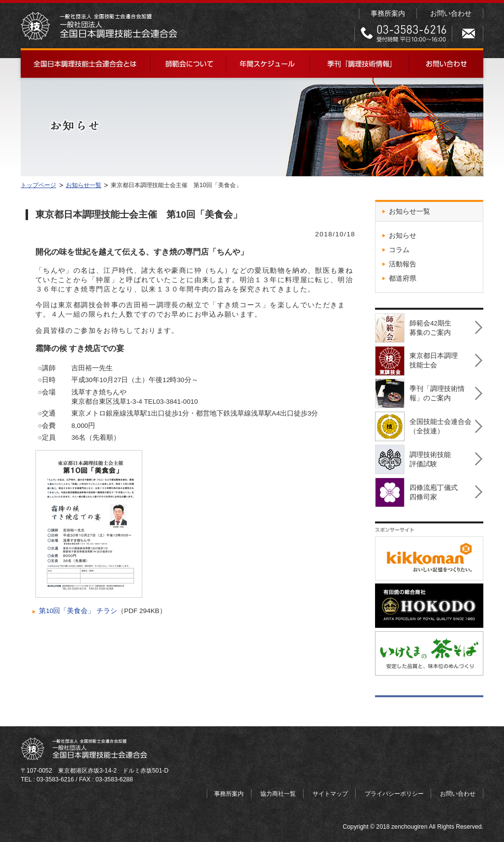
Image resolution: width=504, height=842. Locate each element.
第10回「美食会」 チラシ (78, 611)
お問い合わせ (451, 14)
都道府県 (403, 278)
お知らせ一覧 (409, 211)
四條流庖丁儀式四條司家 (416, 490)
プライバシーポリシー (394, 794)
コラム (399, 250)
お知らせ (403, 236)
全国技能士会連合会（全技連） (423, 424)
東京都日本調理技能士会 (416, 358)
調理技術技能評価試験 (413, 457)
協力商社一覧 (278, 794)
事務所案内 (388, 14)
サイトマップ (330, 794)
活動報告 (403, 264)
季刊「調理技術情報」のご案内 (420, 391)
